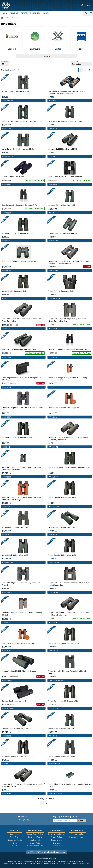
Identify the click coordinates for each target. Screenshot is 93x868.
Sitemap (56, 843)
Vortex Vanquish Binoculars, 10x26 (61, 291)
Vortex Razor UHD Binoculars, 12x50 (61, 756)
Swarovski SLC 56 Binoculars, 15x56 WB (63, 149)
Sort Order (81, 63)
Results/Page (5, 63)
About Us (56, 846)
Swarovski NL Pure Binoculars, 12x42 (15, 729)
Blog (15, 843)
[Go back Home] (2, 18)
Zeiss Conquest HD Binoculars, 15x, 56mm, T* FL (19, 205)
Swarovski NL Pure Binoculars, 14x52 (62, 205)
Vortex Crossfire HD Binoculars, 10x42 (62, 497)
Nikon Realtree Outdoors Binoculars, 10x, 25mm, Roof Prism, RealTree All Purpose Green (68, 92)
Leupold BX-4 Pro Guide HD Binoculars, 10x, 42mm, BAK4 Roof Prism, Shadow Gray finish (69, 262)
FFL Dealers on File (35, 846)
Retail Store (15, 837)
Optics (8, 18)
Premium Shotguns (77, 837)
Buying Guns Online (35, 834)
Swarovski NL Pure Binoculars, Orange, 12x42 (18, 643)
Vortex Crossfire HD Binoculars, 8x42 (15, 756)
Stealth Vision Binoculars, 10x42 (13, 177)
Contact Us (15, 834)
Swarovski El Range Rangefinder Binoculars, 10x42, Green (23, 121)
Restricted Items (35, 837)
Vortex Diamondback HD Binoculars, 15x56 (17, 233)
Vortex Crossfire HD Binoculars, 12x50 (62, 555)
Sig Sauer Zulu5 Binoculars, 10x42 (14, 701)
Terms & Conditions (56, 834)
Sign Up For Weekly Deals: (65, 816)
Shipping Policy (35, 840)
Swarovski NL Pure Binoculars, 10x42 (62, 527)
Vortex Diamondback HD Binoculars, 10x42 (64, 643)
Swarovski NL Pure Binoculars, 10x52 (62, 729)
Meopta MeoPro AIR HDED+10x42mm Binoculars (20, 671)
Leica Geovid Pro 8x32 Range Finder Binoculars (65, 177)
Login (15, 846)
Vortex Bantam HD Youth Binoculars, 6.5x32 (18, 149)
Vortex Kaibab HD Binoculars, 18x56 (15, 555)
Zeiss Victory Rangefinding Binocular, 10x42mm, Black (68, 349)
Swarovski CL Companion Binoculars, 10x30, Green (20, 261)
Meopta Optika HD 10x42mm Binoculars (63, 233)
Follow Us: (23, 816)
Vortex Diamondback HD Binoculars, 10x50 (17, 437)
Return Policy (35, 843)
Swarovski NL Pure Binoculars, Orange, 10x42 (65, 408)
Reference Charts (15, 840)
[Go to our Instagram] (28, 820)
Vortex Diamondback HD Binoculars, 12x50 (64, 701)
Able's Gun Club (77, 834)
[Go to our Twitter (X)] (24, 820)
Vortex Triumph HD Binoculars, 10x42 (15, 91)
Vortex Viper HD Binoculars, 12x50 (14, 291)
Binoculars (16, 18)
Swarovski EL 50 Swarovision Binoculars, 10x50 (19, 349)
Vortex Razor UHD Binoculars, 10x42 (15, 527)
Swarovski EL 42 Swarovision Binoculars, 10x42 (65, 121)
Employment (56, 840)
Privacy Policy (56, 837)
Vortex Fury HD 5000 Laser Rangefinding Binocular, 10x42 (69, 467)
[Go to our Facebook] (20, 820)
